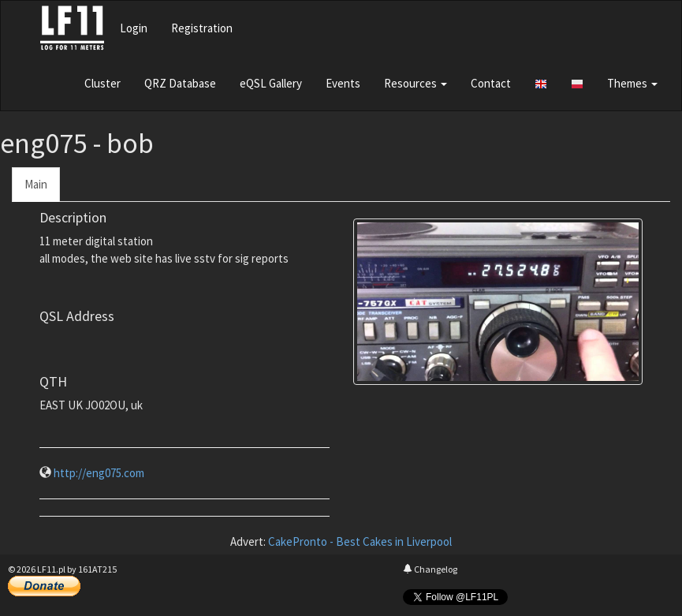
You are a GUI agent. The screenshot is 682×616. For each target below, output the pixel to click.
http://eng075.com (99, 473)
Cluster (102, 83)
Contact (491, 83)
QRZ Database (180, 83)
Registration (202, 28)
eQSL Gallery (271, 83)
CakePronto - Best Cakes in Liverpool (360, 541)
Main (36, 184)
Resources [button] (416, 83)
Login (134, 28)
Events (343, 83)
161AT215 (97, 569)
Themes (632, 83)
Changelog (430, 569)
